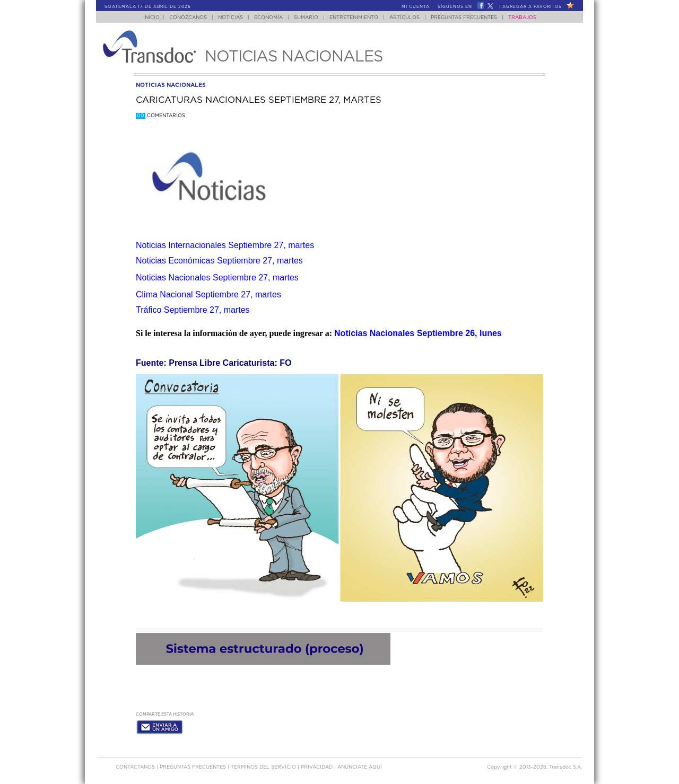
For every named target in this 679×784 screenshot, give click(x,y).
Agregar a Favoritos (532, 7)
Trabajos (522, 18)
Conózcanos (188, 18)
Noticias (230, 18)
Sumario (306, 18)
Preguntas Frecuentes (464, 18)
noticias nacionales (171, 85)
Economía (268, 18)
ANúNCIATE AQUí (360, 767)
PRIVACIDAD (317, 767)
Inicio (151, 18)
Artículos (404, 18)
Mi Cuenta (416, 7)
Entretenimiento (354, 18)
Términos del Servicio (264, 767)
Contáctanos (136, 767)
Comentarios (160, 116)
